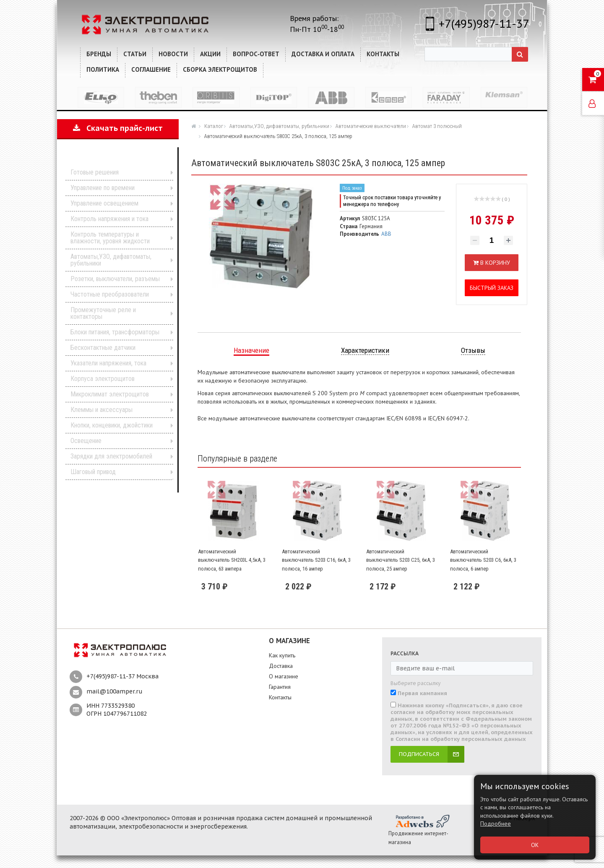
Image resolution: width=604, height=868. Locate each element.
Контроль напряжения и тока (109, 219)
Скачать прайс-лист (118, 128)
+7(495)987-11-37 (484, 23)
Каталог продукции (112, 159)
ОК (535, 845)
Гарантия (280, 687)
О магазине (284, 676)
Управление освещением (104, 203)
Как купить (282, 655)
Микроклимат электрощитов (110, 394)
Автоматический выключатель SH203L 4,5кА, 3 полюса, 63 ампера (232, 560)
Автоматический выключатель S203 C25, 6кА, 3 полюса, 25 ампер (401, 560)
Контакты (280, 697)
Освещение (86, 441)
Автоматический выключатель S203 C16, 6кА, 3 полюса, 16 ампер (316, 560)
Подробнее (496, 824)
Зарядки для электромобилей (111, 456)
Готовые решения (95, 172)
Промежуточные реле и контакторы (103, 313)
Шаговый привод (93, 472)
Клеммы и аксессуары (102, 410)
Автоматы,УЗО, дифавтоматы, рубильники (111, 260)
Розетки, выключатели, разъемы (115, 279)
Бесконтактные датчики (103, 348)
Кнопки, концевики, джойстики (112, 425)
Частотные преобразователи (110, 294)
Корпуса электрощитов (103, 379)
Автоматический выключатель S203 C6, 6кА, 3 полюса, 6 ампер (483, 560)
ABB (386, 234)
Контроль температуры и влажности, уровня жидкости (110, 238)
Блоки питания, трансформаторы (115, 332)
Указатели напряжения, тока (108, 363)
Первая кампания (422, 693)
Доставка (281, 666)
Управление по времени (103, 188)
